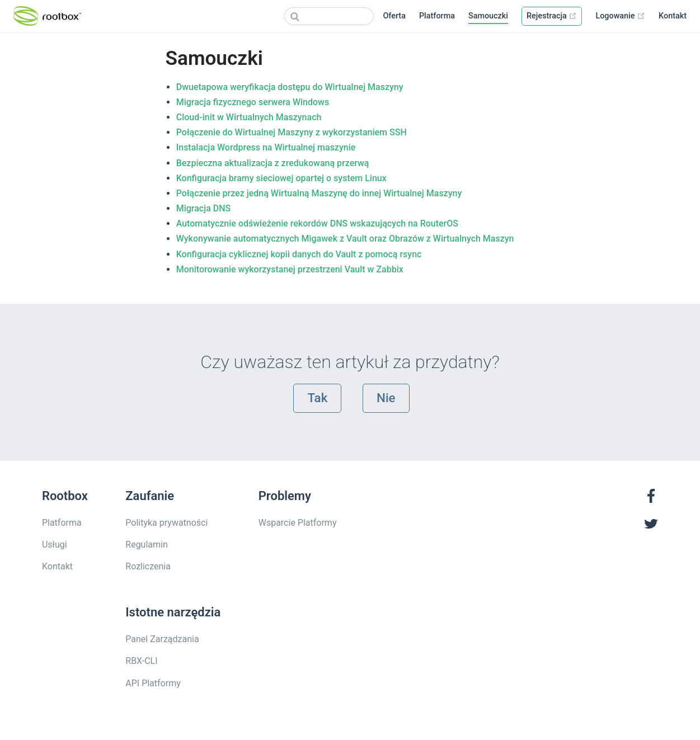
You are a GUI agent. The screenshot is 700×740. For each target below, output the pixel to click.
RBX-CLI (141, 661)
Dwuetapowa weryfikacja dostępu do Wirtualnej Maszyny (290, 87)
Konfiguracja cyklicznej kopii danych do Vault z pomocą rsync (299, 254)
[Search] (329, 16)
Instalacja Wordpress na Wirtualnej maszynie (266, 147)
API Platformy (153, 683)
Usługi (55, 545)
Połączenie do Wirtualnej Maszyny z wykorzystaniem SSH (292, 132)
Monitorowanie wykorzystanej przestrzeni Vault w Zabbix (290, 269)
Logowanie (620, 16)
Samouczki (488, 16)
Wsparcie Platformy (298, 523)
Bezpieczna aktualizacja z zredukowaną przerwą (273, 163)
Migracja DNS (204, 208)
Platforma (437, 16)
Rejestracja (552, 16)
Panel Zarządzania (162, 639)
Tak (317, 398)
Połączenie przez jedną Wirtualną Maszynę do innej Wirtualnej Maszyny (319, 193)
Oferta (394, 16)
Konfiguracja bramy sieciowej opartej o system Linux (281, 178)
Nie (386, 398)
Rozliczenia (148, 566)
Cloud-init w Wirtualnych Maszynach (249, 117)
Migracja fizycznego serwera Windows (253, 102)
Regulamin (147, 545)
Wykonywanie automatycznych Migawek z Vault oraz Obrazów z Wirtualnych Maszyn (345, 239)
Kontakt (673, 16)
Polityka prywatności (166, 523)
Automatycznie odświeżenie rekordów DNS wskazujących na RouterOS (317, 223)
